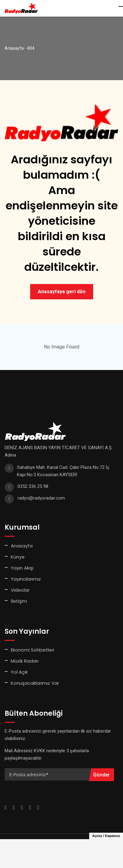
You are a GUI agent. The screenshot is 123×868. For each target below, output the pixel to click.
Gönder (101, 775)
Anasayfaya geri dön (62, 292)
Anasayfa (22, 546)
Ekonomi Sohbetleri (32, 650)
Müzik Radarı (25, 661)
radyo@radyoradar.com (41, 498)
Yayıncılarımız (26, 579)
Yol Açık (19, 672)
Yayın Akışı (22, 568)
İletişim (19, 601)
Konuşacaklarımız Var (35, 683)
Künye (18, 557)
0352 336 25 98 (33, 486)
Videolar (20, 590)
